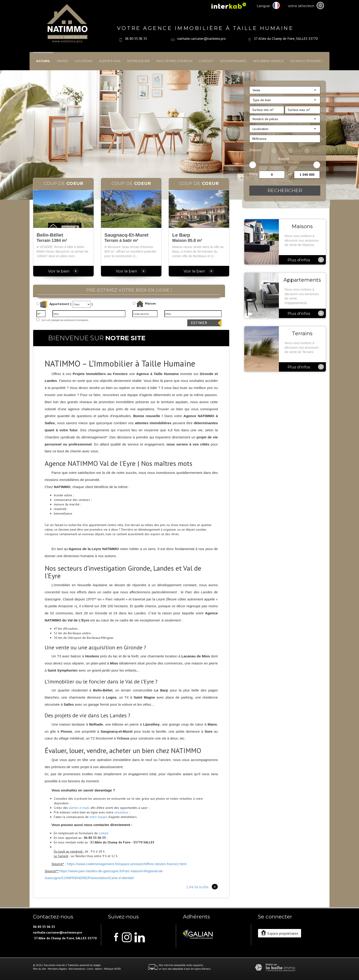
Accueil (43, 61)
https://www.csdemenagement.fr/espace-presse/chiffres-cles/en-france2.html (127, 864)
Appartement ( (54, 304)
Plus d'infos (306, 260)
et (290, 174)
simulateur (121, 812)
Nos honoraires (77, 969)
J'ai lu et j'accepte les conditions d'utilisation (64, 320)
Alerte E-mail (110, 61)
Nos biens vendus (268, 61)
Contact (206, 61)
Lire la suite (202, 887)
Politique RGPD (112, 969)
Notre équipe (139, 61)
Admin (99, 969)
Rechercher (285, 190)
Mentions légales (57, 969)
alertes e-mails (79, 808)
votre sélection (301, 6)
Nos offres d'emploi (174, 61)
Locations (84, 61)
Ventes (62, 61)
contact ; (104, 833)
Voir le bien (63, 271)
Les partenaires (233, 61)
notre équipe (98, 817)
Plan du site (39, 969)
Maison (146, 304)
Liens (90, 969)
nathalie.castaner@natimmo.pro (201, 38)
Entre (254, 174)
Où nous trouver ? (306, 61)
